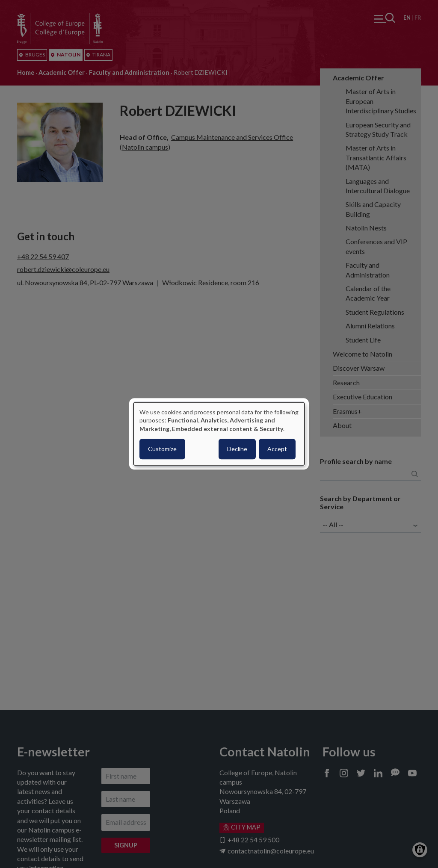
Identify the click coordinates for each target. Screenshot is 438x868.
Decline (237, 449)
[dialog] (219, 434)
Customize (162, 449)
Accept (277, 449)
